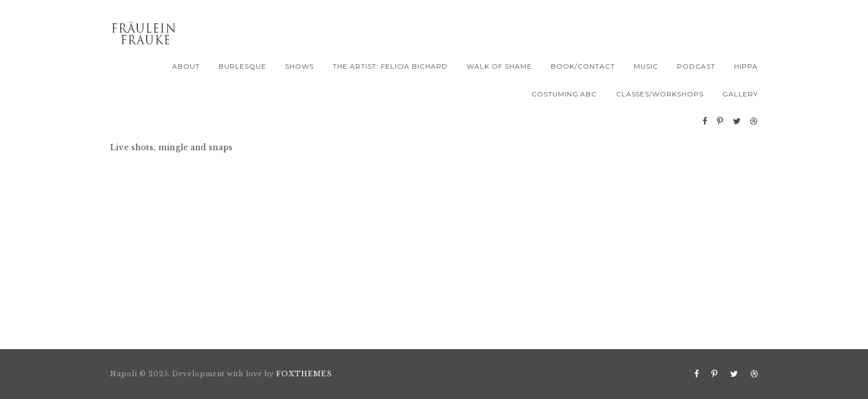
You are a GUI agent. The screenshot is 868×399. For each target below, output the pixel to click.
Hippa (746, 66)
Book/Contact (583, 66)
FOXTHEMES (304, 374)
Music (646, 66)
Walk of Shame (499, 66)
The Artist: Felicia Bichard (390, 66)
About (186, 66)
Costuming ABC (564, 94)
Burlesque (242, 66)
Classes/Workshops (660, 94)
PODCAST (696, 66)
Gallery (740, 94)
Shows (299, 66)
